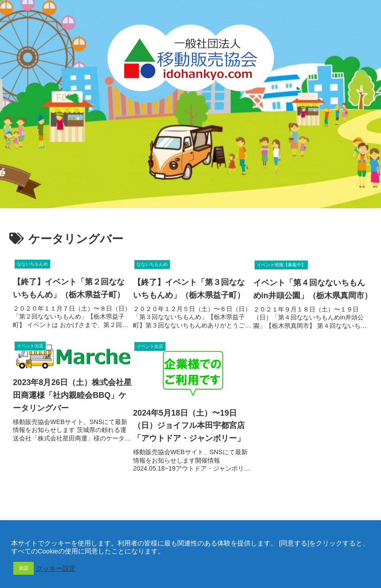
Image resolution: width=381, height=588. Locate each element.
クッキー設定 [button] (56, 569)
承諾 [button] (24, 568)
